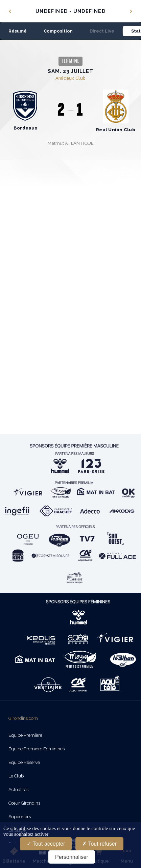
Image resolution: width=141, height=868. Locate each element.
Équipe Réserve (24, 762)
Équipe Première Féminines (37, 749)
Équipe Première (25, 735)
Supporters (20, 817)
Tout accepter (46, 844)
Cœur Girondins (24, 803)
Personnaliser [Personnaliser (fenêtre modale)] (72, 857)
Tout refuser (99, 844)
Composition (58, 31)
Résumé (18, 31)
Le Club (16, 776)
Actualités (18, 790)
